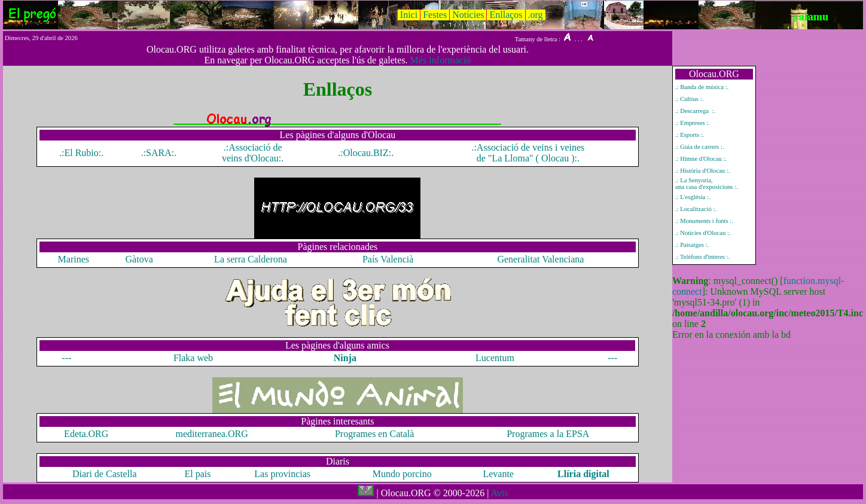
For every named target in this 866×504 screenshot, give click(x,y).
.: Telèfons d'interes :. (702, 257)
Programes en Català (374, 434)
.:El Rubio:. (81, 153)
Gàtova (139, 259)
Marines (74, 259)
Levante (498, 474)
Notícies (468, 15)
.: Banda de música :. (702, 87)
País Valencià (388, 259)
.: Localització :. (696, 209)
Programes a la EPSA (548, 434)
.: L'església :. (693, 197)
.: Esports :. (690, 135)
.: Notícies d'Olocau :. (703, 233)
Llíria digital (583, 474)
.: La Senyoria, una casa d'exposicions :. (707, 184)
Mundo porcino (403, 474)
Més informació (441, 60)
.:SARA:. (159, 153)
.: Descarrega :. (695, 111)
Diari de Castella (105, 474)
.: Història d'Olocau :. (703, 171)
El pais (198, 474)
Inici (409, 15)
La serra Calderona (251, 259)
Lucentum (495, 358)
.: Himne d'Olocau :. (701, 159)
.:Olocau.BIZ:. (366, 153)
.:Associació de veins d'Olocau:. (253, 153)
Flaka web (193, 358)
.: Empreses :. (693, 123)
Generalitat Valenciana (540, 259)
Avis (499, 493)
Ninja (345, 358)
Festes (435, 15)
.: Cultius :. (689, 99)
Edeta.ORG (86, 434)
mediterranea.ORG (211, 434)
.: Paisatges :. (692, 245)
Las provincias (282, 474)
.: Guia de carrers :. (700, 147)
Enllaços (506, 15)
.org (536, 15)
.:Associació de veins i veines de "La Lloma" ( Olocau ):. (528, 153)
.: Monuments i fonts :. (704, 221)
